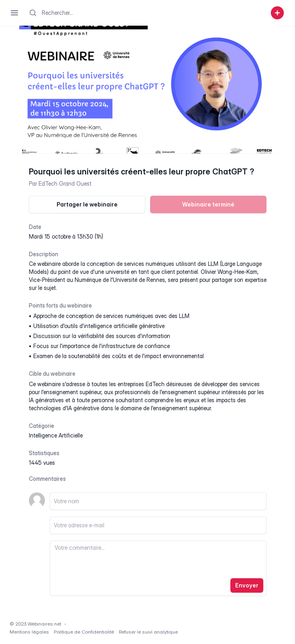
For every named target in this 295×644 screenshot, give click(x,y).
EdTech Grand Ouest (65, 183)
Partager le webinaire (87, 204)
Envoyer (247, 585)
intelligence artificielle (56, 435)
